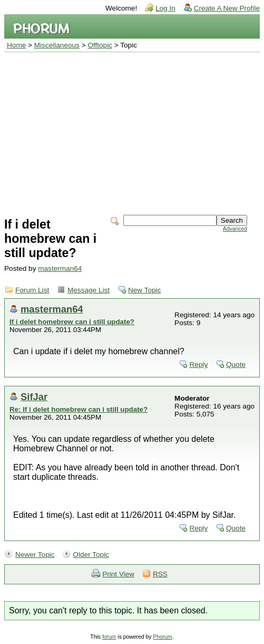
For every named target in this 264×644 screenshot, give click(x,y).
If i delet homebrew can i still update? (72, 322)
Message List (89, 290)
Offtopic (100, 45)
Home (16, 45)
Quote (236, 364)
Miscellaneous (57, 45)
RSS (160, 574)
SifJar (34, 397)
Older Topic (91, 555)
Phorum (162, 637)
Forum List (32, 290)
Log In (165, 8)
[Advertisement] (132, 131)
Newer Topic (35, 555)
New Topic (144, 290)
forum (109, 637)
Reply (198, 364)
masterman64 (60, 268)
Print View (118, 574)
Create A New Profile (227, 8)
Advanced (235, 229)
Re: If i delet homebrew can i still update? (79, 409)
